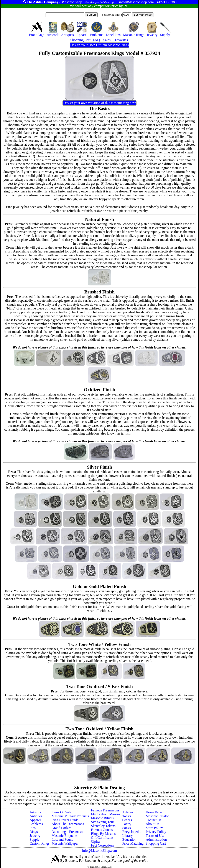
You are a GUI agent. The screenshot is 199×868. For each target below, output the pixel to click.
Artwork (35, 812)
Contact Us (154, 820)
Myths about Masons (105, 814)
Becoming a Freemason (68, 832)
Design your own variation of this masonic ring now (99, 103)
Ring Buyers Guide (65, 820)
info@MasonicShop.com (99, 851)
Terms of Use (155, 836)
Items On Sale (62, 812)
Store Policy (154, 828)
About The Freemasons (68, 824)
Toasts (127, 816)
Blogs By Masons (103, 834)
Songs (126, 828)
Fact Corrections (102, 845)
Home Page (154, 812)
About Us (153, 824)
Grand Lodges (62, 828)
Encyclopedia (132, 832)
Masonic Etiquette (64, 836)
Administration (156, 840)
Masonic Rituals (102, 818)
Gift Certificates (102, 838)
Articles (128, 812)
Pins (33, 828)
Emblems (36, 824)
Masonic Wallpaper (65, 843)
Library (127, 836)
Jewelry (35, 836)
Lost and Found (62, 840)
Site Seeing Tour (102, 822)
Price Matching (133, 843)
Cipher (96, 841)
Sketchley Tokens (103, 826)
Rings (34, 832)
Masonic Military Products (70, 816)
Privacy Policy (156, 832)
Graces (127, 820)
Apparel (35, 820)
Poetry (127, 824)
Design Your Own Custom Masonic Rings (99, 45)
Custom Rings (39, 843)
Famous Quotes (102, 830)
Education (129, 840)
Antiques (36, 816)
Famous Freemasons (105, 810)
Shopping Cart (156, 843)
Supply (34, 840)
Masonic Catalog (158, 816)
